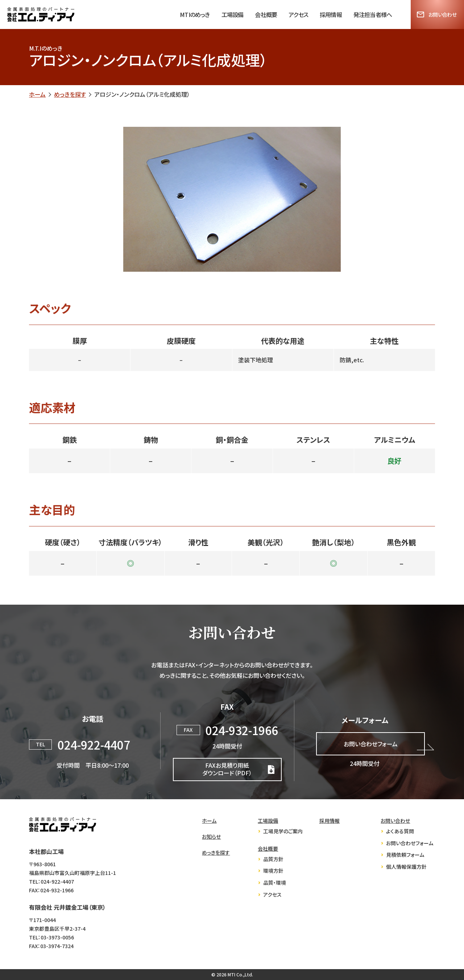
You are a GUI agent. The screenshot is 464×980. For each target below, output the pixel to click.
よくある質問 (400, 831)
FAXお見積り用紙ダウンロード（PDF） (227, 769)
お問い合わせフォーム (371, 744)
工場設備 (233, 14)
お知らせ (211, 837)
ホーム (37, 94)
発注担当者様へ (373, 14)
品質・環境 (275, 883)
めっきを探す (70, 94)
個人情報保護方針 (406, 867)
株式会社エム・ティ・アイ (63, 825)
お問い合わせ (442, 14)
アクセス (298, 14)
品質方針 (273, 859)
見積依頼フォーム (405, 855)
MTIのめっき (195, 14)
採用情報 (331, 14)
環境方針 (273, 871)
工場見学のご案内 (283, 831)
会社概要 (266, 14)
